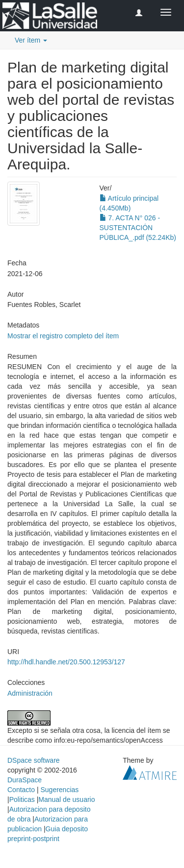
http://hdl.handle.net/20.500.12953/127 (66, 662)
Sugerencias (59, 790)
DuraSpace (25, 780)
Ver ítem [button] (31, 40)
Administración (30, 693)
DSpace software (34, 760)
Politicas (22, 799)
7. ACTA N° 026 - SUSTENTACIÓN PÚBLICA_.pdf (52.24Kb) (138, 228)
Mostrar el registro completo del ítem (63, 336)
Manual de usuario (66, 799)
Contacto (21, 790)
